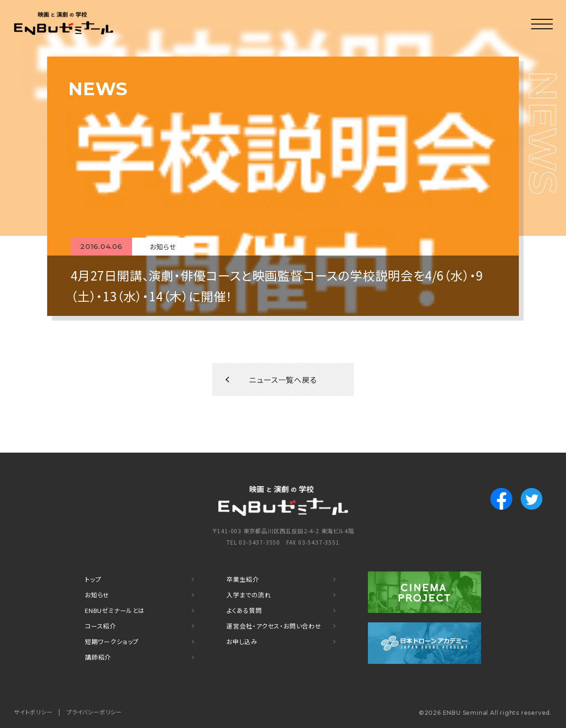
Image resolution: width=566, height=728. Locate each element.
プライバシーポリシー (94, 712)
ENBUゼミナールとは (115, 610)
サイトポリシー (33, 712)
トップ (93, 579)
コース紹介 (100, 626)
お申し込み (242, 641)
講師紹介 (98, 657)
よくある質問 (244, 610)
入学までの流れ (249, 595)
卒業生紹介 (243, 579)
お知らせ (97, 595)
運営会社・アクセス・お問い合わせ (274, 626)
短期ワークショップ (112, 641)
